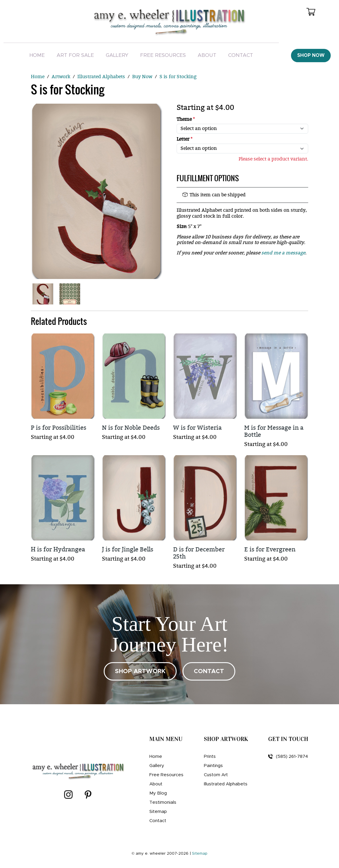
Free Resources (163, 55)
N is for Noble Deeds (131, 428)
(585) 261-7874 (288, 756)
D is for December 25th (199, 553)
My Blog (158, 793)
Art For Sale (75, 55)
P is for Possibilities (59, 428)
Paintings (213, 766)
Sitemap (158, 812)
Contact (241, 55)
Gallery (117, 55)
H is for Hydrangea (58, 549)
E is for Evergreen (270, 549)
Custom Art (216, 775)
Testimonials (163, 802)
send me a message (283, 253)
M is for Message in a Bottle (274, 431)
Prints (210, 757)
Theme (186, 119)
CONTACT (209, 671)
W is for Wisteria (197, 428)
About (207, 55)
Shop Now (311, 55)
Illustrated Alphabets (226, 784)
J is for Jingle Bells (128, 549)
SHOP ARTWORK (140, 671)
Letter (184, 139)
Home (37, 55)
